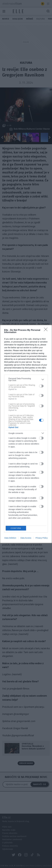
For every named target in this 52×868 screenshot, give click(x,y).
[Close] (47, 330)
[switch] (41, 386)
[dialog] (26, 434)
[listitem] (26, 379)
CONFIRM (16, 528)
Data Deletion (10, 538)
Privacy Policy (42, 538)
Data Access (26, 538)
